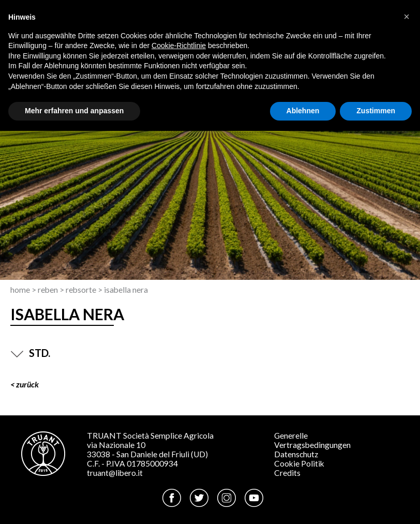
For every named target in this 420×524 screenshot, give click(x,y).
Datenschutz (296, 454)
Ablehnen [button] (303, 111)
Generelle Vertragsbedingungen (312, 440)
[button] (407, 17)
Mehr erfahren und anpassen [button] (74, 111)
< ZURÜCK (25, 384)
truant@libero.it (115, 473)
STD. (30, 353)
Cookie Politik (299, 463)
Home (20, 290)
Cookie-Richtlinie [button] (179, 46)
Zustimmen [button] (376, 111)
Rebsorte (81, 290)
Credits (287, 473)
